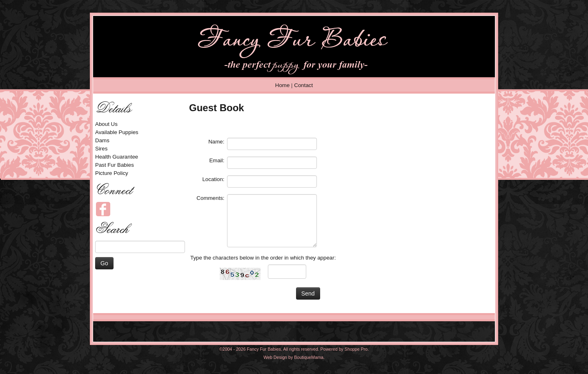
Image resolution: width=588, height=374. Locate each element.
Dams (102, 140)
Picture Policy (112, 173)
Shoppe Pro (356, 349)
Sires (101, 149)
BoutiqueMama (309, 357)
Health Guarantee (117, 157)
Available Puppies (117, 132)
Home (283, 85)
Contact (303, 85)
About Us (106, 124)
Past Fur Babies (115, 165)
